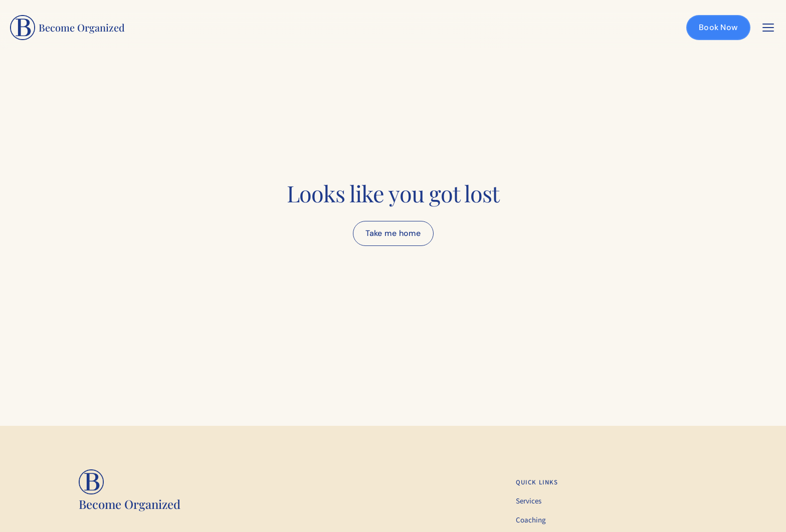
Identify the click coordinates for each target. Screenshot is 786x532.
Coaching (531, 520)
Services (529, 501)
